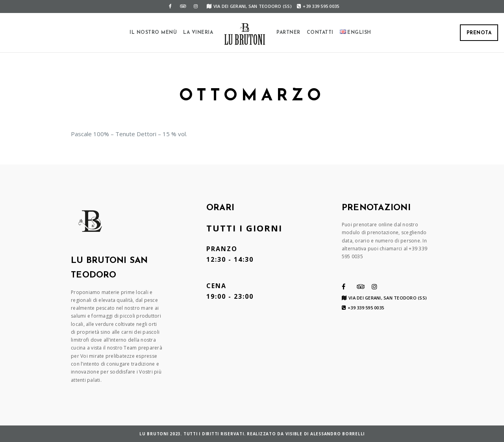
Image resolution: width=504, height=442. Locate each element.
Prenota (479, 33)
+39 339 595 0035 (318, 6)
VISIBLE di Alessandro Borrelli (325, 434)
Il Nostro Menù (153, 33)
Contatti (320, 33)
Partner (288, 33)
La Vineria (198, 33)
